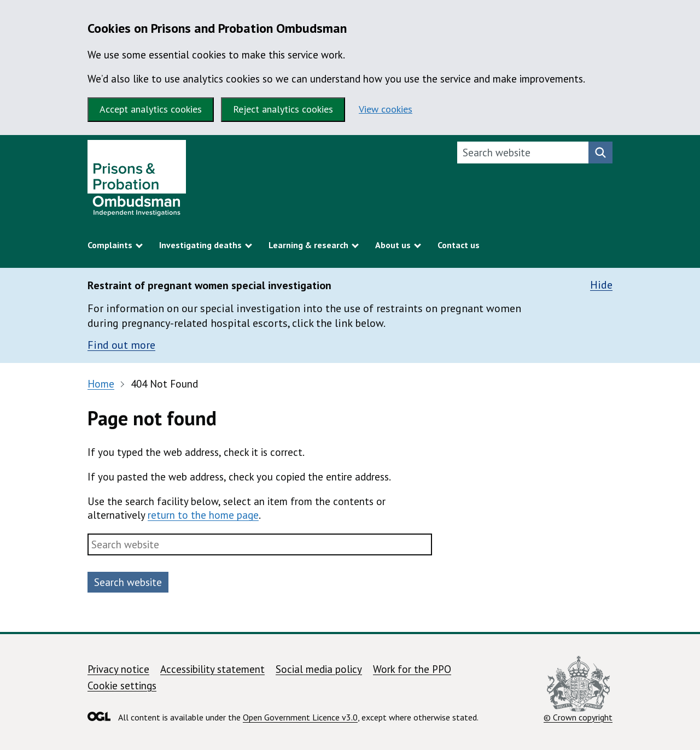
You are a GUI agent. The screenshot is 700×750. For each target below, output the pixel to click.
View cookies (386, 109)
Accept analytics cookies (151, 109)
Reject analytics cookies (283, 109)
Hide (601, 285)
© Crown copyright (578, 689)
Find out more (121, 345)
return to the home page (203, 515)
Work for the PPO (412, 669)
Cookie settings (122, 685)
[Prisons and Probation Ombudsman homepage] (137, 181)
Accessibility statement (212, 669)
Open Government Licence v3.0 (300, 717)
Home (101, 384)
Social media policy (319, 669)
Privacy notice (118, 669)
